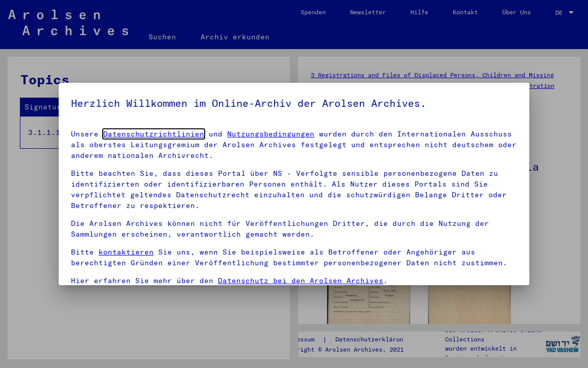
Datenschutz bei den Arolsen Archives (301, 281)
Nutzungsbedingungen (271, 134)
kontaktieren (126, 252)
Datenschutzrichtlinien (154, 134)
